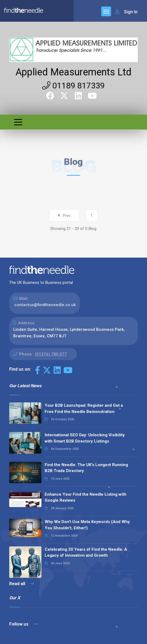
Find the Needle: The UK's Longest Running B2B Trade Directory (86, 468)
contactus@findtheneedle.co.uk (45, 305)
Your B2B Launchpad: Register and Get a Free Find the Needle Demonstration (84, 408)
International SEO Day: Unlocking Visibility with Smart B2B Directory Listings (85, 438)
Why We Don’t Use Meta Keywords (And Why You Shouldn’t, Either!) (87, 525)
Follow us (23, 624)
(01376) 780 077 (51, 354)
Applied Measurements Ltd (73, 72)
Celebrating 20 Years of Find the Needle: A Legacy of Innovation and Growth (86, 552)
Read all (22, 584)
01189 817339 (73, 86)
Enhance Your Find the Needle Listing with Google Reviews (86, 497)
